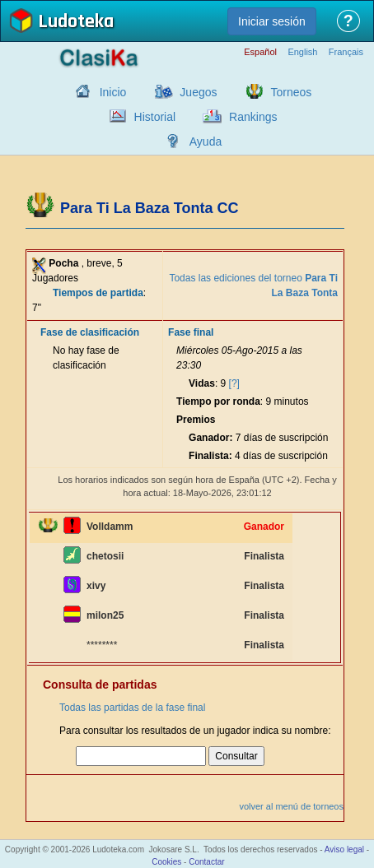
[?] (234, 383)
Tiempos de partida (98, 293)
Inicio (113, 92)
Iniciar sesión (272, 21)
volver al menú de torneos (291, 806)
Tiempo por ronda (218, 402)
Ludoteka (76, 23)
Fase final (191, 332)
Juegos (198, 92)
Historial (155, 117)
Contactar (206, 862)
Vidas (202, 383)
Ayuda (206, 142)
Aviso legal (344, 849)
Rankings (253, 117)
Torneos (292, 92)
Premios (196, 420)
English (302, 52)
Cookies (166, 862)
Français (346, 52)
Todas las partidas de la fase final (132, 708)
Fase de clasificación (90, 332)
